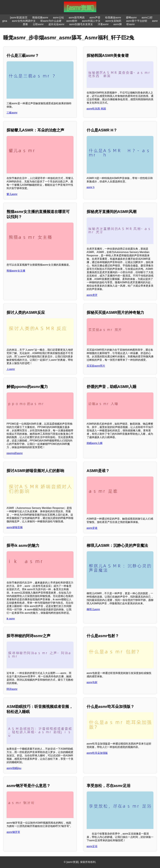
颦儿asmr (12, 194)
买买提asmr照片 (96, 366)
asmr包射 (92, 682)
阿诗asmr (12, 689)
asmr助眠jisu (14, 768)
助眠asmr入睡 (95, 443)
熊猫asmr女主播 (16, 271)
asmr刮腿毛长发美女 (81, 24)
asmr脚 (118, 24)
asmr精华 (72, 21)
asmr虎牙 (92, 295)
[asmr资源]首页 (19, 18)
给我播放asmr (113, 18)
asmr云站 (58, 18)
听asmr (131, 24)
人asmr (11, 369)
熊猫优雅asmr (40, 18)
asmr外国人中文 (91, 21)
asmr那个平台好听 (137, 21)
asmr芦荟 (95, 18)
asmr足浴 (92, 846)
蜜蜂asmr (131, 18)
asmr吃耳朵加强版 (97, 753)
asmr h (91, 187)
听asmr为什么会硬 (51, 21)
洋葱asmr (103, 24)
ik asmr (11, 619)
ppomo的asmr (15, 453)
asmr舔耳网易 (77, 18)
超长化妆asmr (56, 24)
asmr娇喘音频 (15, 527)
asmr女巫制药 (113, 21)
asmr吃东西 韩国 (96, 109)
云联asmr (38, 24)
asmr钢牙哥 (13, 832)
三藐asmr (12, 113)
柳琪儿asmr (93, 609)
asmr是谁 (92, 528)
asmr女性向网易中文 (24, 21)
